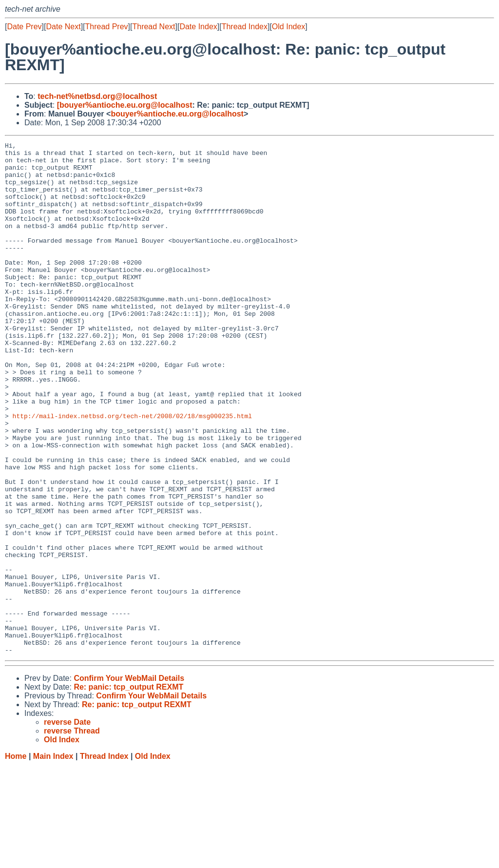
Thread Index (245, 27)
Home (16, 858)
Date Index (198, 27)
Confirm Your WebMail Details (129, 781)
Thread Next (154, 27)
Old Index (288, 27)
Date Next (63, 27)
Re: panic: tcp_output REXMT (128, 789)
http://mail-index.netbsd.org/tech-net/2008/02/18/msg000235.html (132, 471)
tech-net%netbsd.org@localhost (97, 96)
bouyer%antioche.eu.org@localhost (177, 114)
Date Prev (24, 27)
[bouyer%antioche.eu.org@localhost (125, 105)
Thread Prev (107, 27)
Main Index (53, 858)
